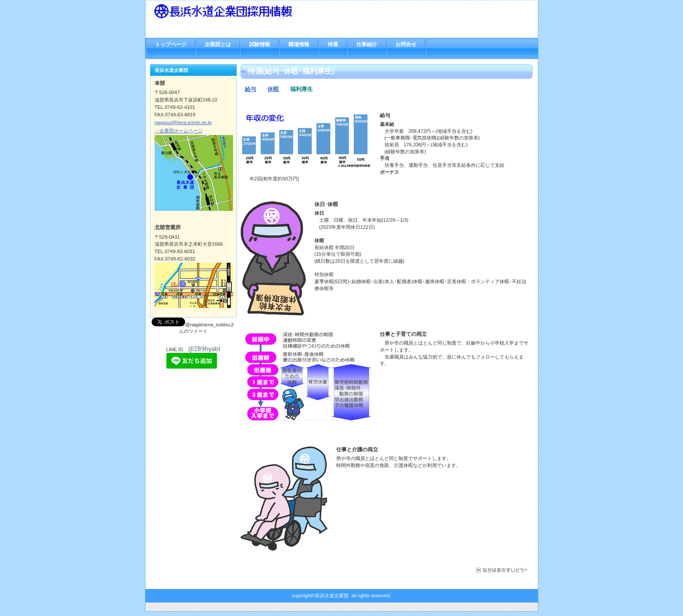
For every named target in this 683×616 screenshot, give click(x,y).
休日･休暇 (326, 204)
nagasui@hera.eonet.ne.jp (183, 122)
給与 (250, 89)
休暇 (273, 89)
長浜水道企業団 (241, 11)
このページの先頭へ (500, 570)
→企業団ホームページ (179, 131)
